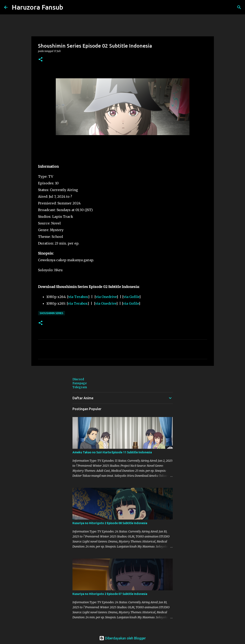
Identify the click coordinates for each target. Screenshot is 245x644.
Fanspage (80, 383)
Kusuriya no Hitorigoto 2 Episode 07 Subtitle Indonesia (110, 594)
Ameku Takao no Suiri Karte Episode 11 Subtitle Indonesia (112, 452)
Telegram (80, 387)
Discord (78, 379)
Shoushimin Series (51, 313)
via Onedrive (106, 297)
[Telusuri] (69, 7)
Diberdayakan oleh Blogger (122, 638)
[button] (41, 60)
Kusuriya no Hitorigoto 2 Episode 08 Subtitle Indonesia (110, 523)
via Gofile (131, 297)
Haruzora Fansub (37, 7)
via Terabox (78, 297)
